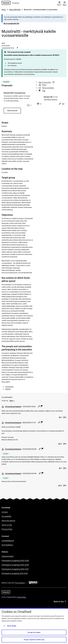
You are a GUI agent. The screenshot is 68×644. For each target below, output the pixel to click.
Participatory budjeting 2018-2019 (15, 573)
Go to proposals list (10, 23)
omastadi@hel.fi (8, 541)
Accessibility (6, 516)
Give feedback (13, 545)
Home (4, 10)
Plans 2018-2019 (15, 10)
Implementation (8, 556)
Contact (5, 512)
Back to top (60, 601)
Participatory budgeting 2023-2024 (15, 565)
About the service (8, 521)
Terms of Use (7, 525)
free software (21, 583)
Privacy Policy (7, 529)
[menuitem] (12, 400)
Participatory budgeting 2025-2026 (15, 560)
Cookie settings (21, 597)
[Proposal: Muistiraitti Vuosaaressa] (17, 103)
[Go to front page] (6, 592)
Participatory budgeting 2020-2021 (15, 569)
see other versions (51, 99)
